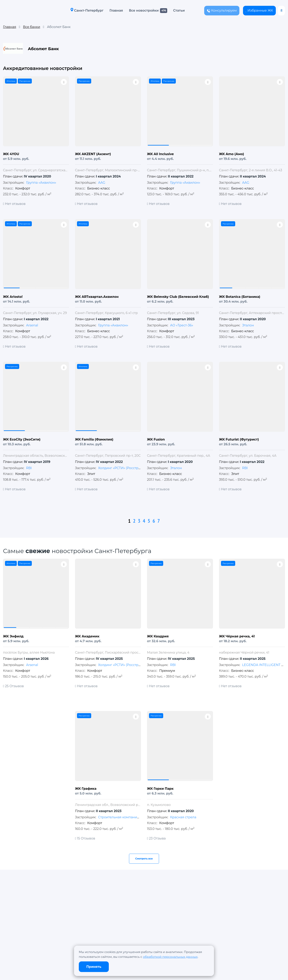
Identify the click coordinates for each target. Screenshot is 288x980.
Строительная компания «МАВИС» (127, 817)
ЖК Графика (86, 789)
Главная (115, 10)
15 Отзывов (85, 838)
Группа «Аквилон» (41, 183)
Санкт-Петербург (85, 10)
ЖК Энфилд (13, 636)
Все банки (32, 27)
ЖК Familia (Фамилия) (94, 439)
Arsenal (32, 325)
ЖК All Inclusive (160, 154)
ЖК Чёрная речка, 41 (237, 636)
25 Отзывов (13, 686)
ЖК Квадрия (158, 636)
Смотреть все (144, 859)
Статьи (178, 10)
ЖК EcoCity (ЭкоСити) (22, 439)
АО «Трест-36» (181, 325)
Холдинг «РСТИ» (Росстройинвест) (127, 468)
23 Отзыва (156, 838)
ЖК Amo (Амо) (231, 154)
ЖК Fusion (156, 439)
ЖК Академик (87, 636)
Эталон (248, 325)
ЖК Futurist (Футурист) (239, 439)
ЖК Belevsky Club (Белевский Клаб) (178, 297)
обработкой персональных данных (170, 957)
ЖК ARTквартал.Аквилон (97, 297)
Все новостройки (142, 10)
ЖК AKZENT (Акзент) (93, 154)
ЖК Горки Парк (160, 789)
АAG (102, 183)
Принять (94, 967)
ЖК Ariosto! (13, 297)
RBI (29, 468)
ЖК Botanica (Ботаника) (240, 297)
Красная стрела (183, 817)
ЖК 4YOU (11, 154)
